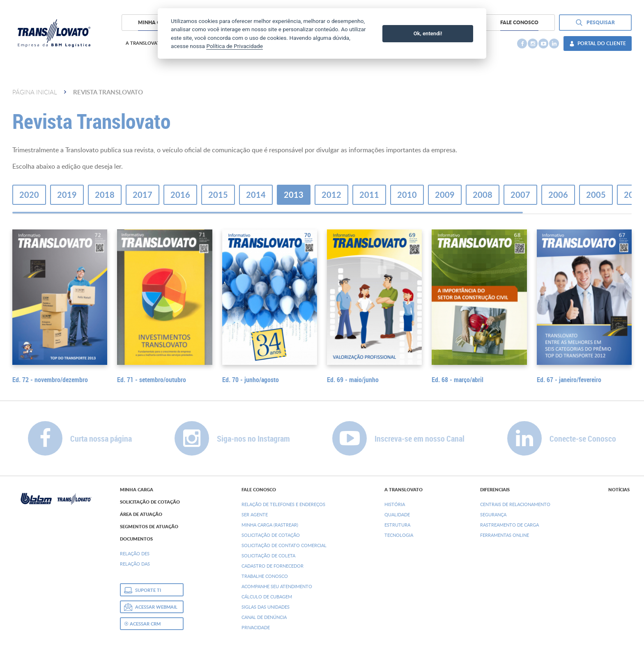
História (395, 504)
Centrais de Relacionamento (515, 504)
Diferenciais (495, 490)
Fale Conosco (259, 490)
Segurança (493, 514)
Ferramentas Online (505, 535)
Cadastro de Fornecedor (273, 566)
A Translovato (404, 490)
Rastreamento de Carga (509, 525)
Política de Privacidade (235, 46)
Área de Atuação (141, 514)
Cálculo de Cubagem (267, 597)
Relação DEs (135, 553)
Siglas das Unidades (266, 607)
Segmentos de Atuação (149, 527)
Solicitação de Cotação (150, 502)
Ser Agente (255, 514)
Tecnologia (399, 535)
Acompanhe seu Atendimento (277, 586)
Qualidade (397, 514)
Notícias (619, 490)
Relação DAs (135, 564)
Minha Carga (137, 490)
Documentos (136, 539)
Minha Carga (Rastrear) (270, 525)
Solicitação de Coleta (268, 556)
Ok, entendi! (428, 33)
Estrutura (397, 525)
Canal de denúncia (264, 617)
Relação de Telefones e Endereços (283, 504)
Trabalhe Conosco (265, 576)
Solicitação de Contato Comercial (284, 545)
